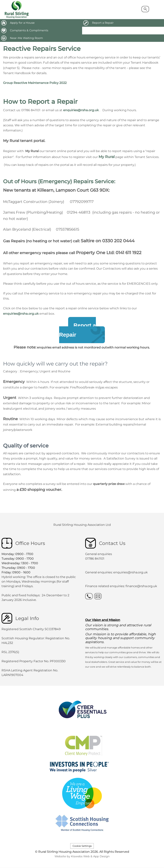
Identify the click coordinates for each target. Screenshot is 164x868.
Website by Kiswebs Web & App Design (82, 856)
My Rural (107, 157)
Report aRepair (78, 330)
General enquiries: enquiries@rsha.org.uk (116, 572)
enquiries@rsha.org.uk (81, 110)
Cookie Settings (82, 846)
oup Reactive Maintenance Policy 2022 (37, 83)
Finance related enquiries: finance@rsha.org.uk (121, 586)
